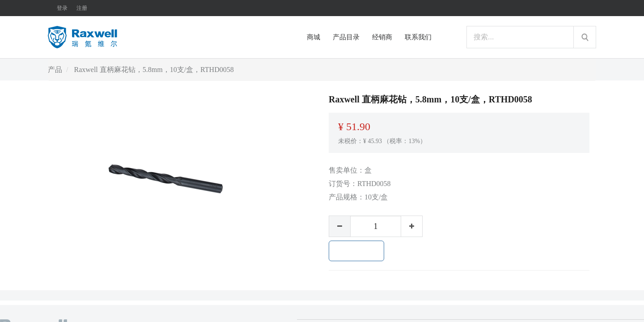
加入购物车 (356, 251)
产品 (55, 70)
